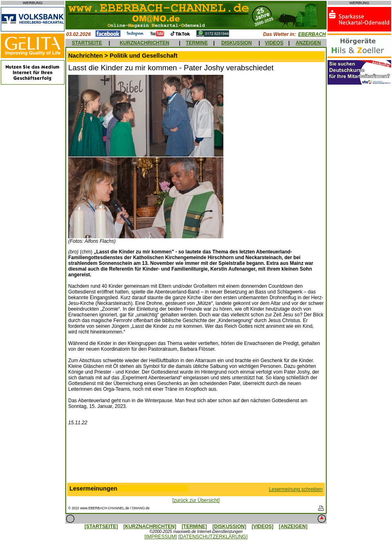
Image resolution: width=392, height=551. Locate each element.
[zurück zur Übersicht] (196, 500)
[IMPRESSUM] (161, 537)
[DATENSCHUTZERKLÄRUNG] (213, 537)
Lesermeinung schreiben (296, 489)
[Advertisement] (196, 456)
